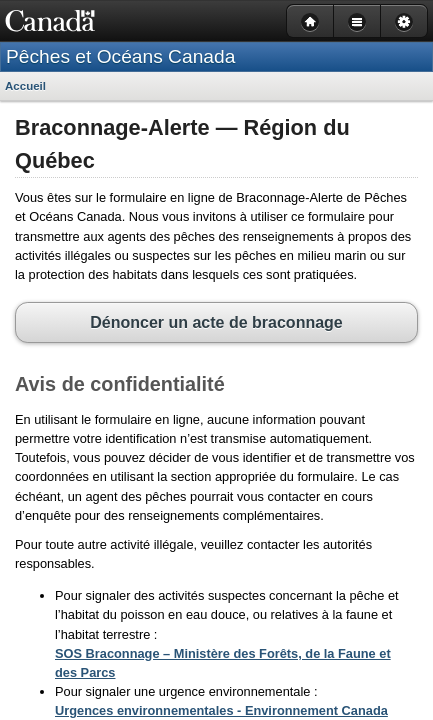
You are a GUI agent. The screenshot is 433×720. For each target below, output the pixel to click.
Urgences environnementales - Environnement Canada (211, 649)
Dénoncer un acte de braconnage (216, 260)
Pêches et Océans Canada (120, 56)
